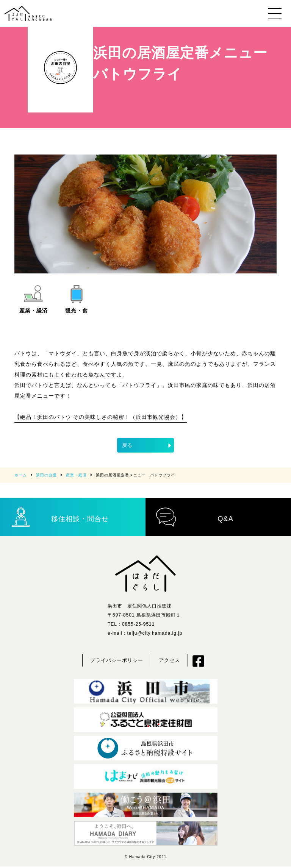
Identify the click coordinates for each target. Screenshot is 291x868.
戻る (147, 445)
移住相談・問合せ (60, 518)
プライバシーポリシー (117, 662)
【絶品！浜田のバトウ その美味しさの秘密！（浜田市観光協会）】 (100, 417)
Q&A (195, 518)
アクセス (169, 662)
